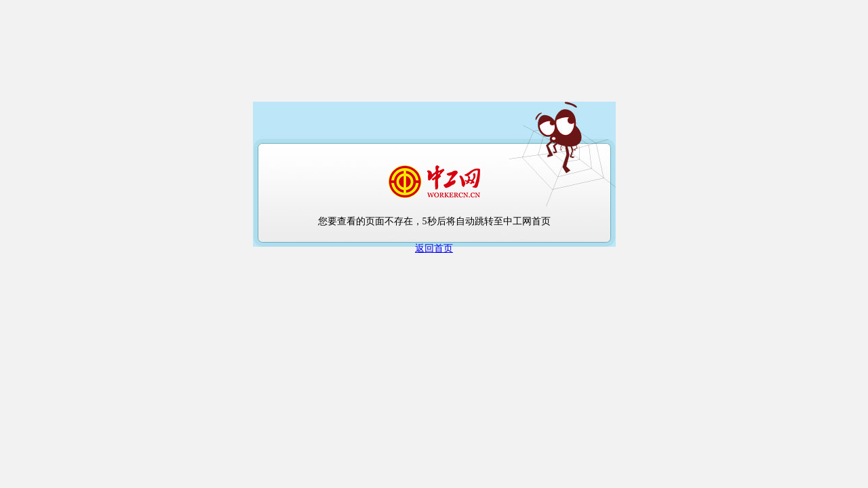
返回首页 (434, 248)
